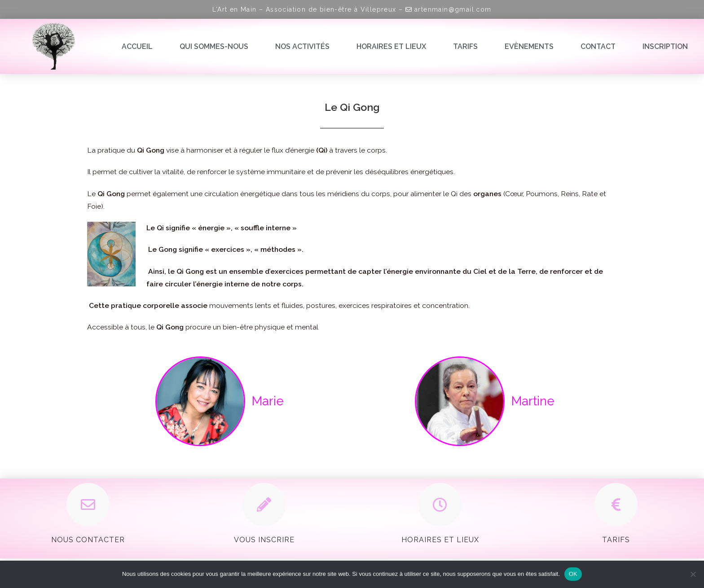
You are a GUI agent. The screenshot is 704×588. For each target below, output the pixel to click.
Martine (533, 401)
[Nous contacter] (88, 505)
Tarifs (465, 46)
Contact (598, 46)
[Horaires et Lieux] (440, 505)
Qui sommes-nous (214, 46)
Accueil (137, 46)
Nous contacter (88, 540)
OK (573, 574)
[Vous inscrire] (264, 505)
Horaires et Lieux (440, 540)
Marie (268, 401)
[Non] (693, 574)
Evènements (529, 46)
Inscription (665, 46)
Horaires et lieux (391, 46)
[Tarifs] (616, 505)
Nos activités (302, 46)
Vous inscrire (264, 540)
